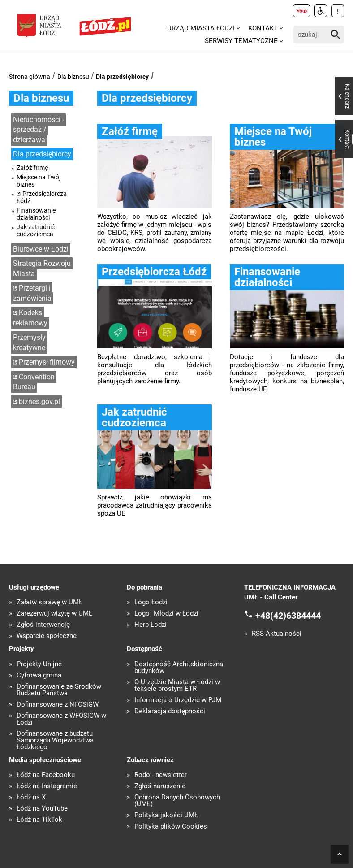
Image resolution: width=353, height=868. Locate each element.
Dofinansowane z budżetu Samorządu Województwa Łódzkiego (55, 740)
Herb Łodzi (151, 625)
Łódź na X (31, 797)
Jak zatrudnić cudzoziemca (36, 230)
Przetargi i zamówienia (32, 293)
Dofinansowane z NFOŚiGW (58, 705)
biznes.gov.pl (39, 401)
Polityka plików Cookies (171, 827)
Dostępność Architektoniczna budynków (179, 668)
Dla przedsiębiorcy (122, 77)
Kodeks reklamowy (30, 318)
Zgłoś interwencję (43, 625)
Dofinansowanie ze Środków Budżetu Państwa (59, 690)
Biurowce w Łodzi (41, 249)
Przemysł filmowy (47, 362)
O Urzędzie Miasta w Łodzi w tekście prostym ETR (177, 686)
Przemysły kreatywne (29, 343)
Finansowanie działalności (36, 214)
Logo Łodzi (151, 602)
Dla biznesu (73, 77)
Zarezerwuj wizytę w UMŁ (54, 614)
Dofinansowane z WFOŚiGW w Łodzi (61, 719)
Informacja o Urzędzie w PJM (178, 700)
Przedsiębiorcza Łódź (42, 197)
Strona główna (30, 77)
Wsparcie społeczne (47, 636)
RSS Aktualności (277, 634)
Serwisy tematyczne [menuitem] (241, 41)
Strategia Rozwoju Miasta (42, 269)
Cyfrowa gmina (39, 675)
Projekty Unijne (39, 664)
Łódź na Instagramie (47, 786)
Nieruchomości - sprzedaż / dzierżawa (39, 130)
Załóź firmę (32, 168)
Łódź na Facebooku (46, 775)
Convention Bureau (34, 382)
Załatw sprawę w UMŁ (50, 602)
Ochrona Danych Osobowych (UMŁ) (177, 801)
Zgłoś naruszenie (160, 786)
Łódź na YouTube (42, 809)
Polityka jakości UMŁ (166, 815)
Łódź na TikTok (39, 820)
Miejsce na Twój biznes (39, 181)
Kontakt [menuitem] (263, 28)
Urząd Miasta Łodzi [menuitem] (201, 28)
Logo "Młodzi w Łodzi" (168, 614)
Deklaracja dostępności (170, 711)
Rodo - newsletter (161, 775)
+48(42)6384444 (288, 615)
